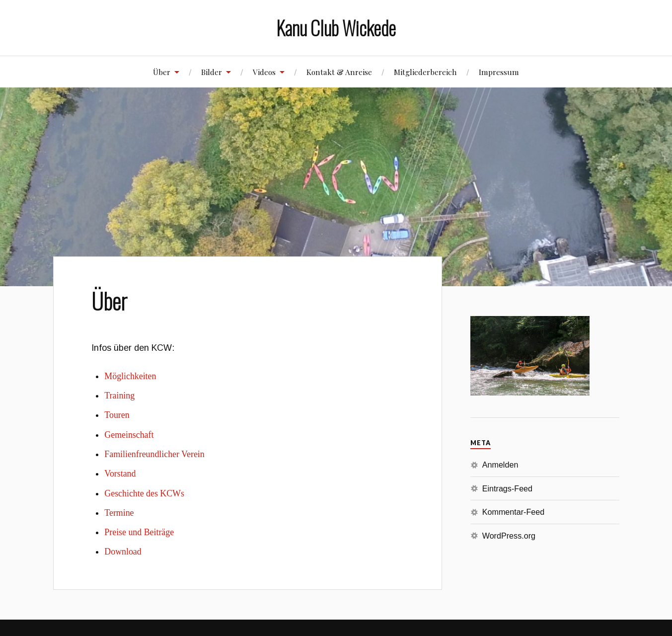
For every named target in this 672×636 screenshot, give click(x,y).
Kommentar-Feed (514, 512)
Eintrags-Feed (507, 488)
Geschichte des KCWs (144, 493)
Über (162, 72)
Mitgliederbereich (425, 72)
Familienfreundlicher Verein (154, 454)
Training (119, 396)
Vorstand (120, 474)
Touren (117, 415)
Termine (119, 513)
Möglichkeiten (130, 376)
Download (123, 552)
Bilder (212, 72)
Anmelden (500, 465)
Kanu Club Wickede (336, 28)
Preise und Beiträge (139, 532)
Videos (264, 72)
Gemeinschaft (129, 435)
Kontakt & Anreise (339, 72)
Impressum (499, 72)
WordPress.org (509, 536)
